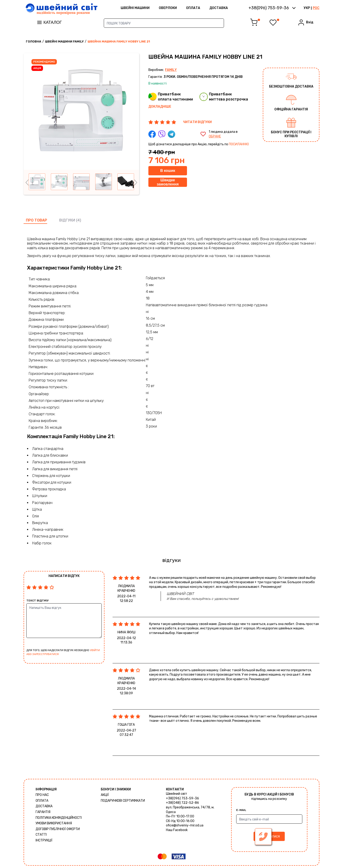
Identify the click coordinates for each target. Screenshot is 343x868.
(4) (79, 220)
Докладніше (160, 107)
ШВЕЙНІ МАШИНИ (135, 8)
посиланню (239, 144)
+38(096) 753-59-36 (182, 798)
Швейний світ (177, 794)
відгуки (67, 220)
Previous (27, 182)
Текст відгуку (37, 601)
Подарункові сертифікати (123, 801)
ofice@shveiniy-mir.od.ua (185, 825)
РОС (316, 8)
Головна (34, 41)
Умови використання (54, 823)
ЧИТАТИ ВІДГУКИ (197, 122)
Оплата (193, 8)
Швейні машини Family (64, 41)
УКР (307, 8)
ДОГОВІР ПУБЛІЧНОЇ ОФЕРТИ (58, 829)
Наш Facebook (177, 830)
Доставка (219, 8)
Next (136, 182)
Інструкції (44, 840)
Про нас (42, 795)
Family (171, 70)
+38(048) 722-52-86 (182, 803)
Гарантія (43, 812)
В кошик (168, 171)
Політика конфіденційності (59, 818)
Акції (105, 795)
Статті (41, 835)
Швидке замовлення (168, 182)
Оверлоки (168, 8)
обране (215, 136)
